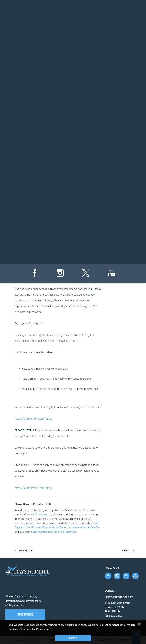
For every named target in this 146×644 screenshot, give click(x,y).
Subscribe (25, 614)
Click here (25, 629)
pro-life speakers (40, 514)
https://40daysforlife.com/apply (33, 419)
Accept (73, 638)
